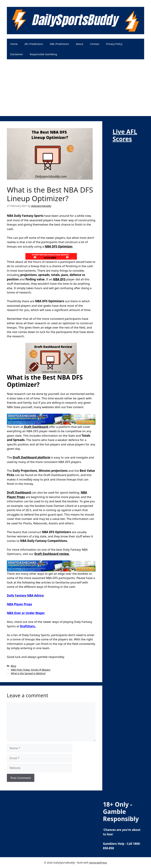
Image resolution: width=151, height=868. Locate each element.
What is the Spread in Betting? (28, 673)
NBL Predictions (59, 44)
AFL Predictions (34, 44)
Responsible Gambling (43, 54)
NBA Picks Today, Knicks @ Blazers (31, 670)
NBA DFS (59, 279)
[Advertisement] (75, 92)
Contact (95, 44)
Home (14, 44)
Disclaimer (17, 54)
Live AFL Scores (125, 135)
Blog (13, 666)
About (80, 44)
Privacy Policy (114, 44)
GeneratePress (98, 862)
